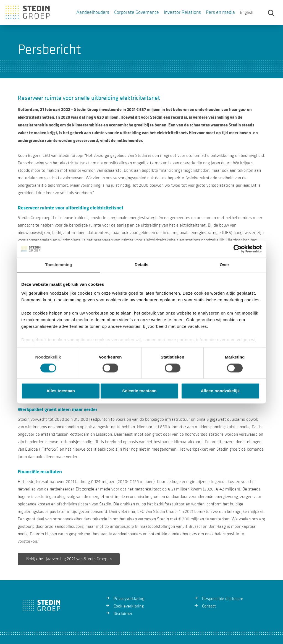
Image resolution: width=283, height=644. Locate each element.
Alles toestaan (61, 391)
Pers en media (220, 12)
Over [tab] (225, 265)
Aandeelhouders (93, 12)
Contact (209, 606)
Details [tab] (141, 265)
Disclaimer (123, 614)
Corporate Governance (137, 12)
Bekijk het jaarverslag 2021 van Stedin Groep (66, 559)
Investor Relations (182, 12)
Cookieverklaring (129, 606)
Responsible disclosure (223, 599)
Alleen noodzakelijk (220, 391)
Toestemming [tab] (59, 265)
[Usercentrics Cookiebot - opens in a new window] (238, 249)
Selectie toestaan (139, 391)
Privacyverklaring (129, 599)
